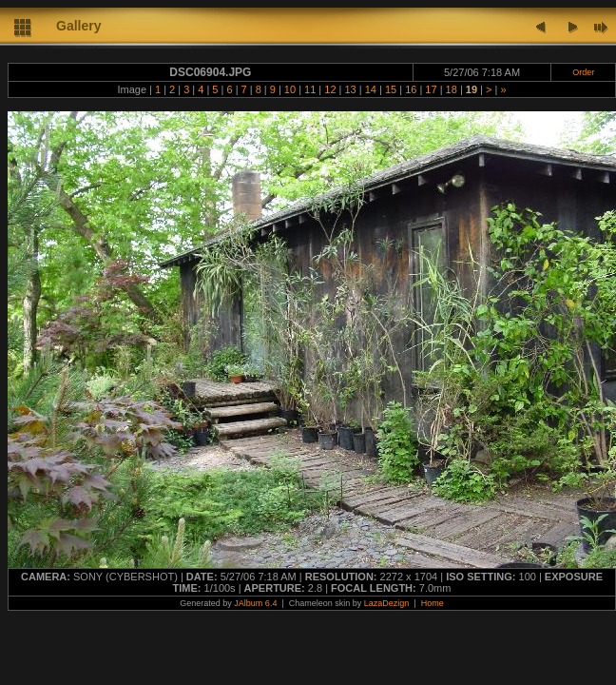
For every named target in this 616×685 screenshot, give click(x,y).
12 (330, 89)
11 (310, 89)
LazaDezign (387, 603)
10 (290, 89)
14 (371, 89)
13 (350, 89)
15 (391, 89)
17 (431, 89)
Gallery (78, 26)
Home (433, 603)
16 (411, 89)
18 (452, 89)
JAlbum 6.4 (255, 603)
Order (583, 72)
